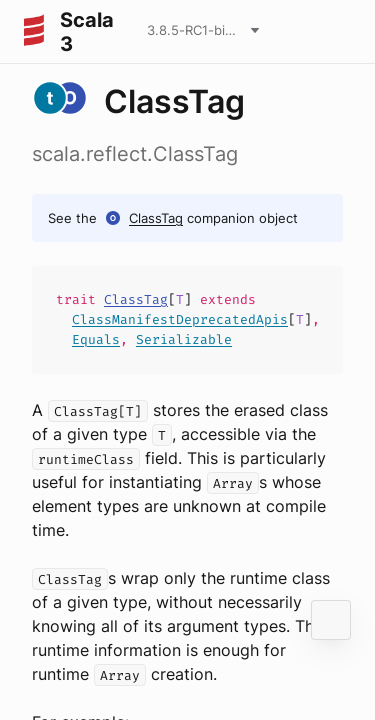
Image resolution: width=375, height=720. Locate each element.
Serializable (184, 339)
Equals (96, 339)
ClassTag (156, 218)
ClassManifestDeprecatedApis (180, 319)
